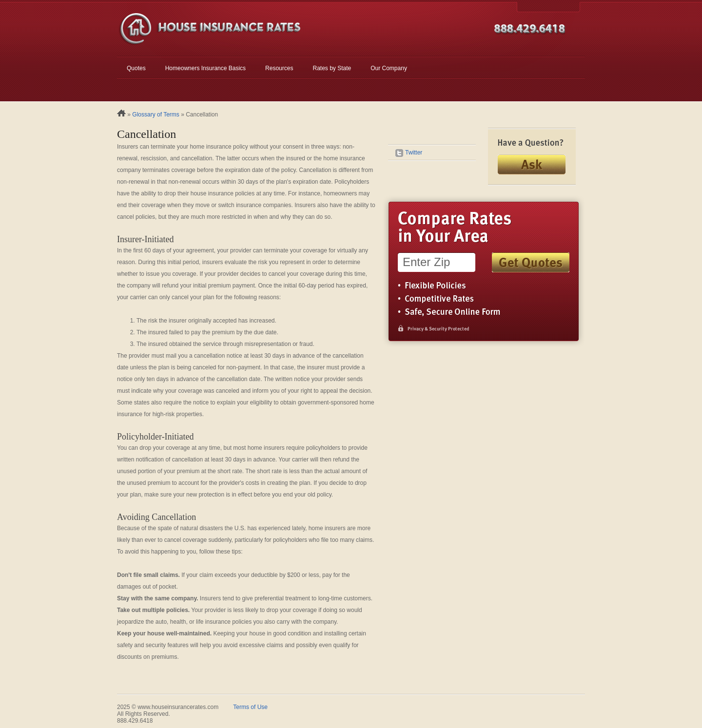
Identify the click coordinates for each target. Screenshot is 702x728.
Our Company (389, 68)
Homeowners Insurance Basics (205, 68)
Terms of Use (250, 707)
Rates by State (332, 68)
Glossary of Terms (156, 115)
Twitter (409, 153)
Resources (279, 68)
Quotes (136, 68)
